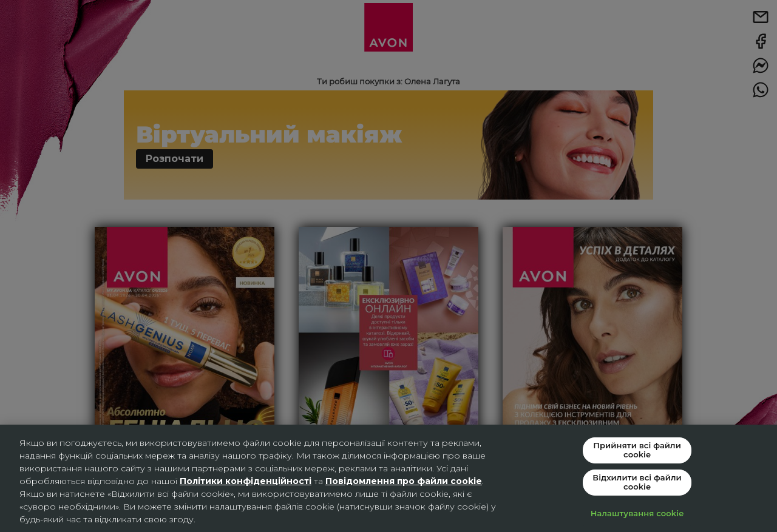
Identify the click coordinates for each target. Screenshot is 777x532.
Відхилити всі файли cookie (637, 482)
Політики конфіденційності (246, 481)
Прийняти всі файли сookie (637, 450)
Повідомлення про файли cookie (404, 481)
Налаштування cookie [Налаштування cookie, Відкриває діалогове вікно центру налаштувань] (637, 513)
